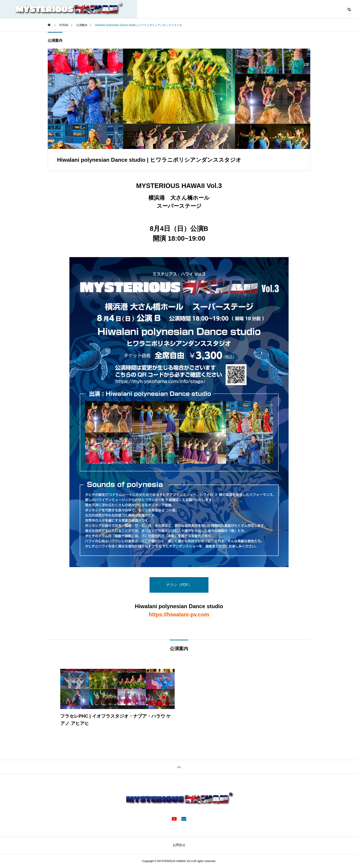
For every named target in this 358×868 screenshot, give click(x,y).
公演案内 (55, 40)
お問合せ (179, 845)
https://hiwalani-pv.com (179, 614)
